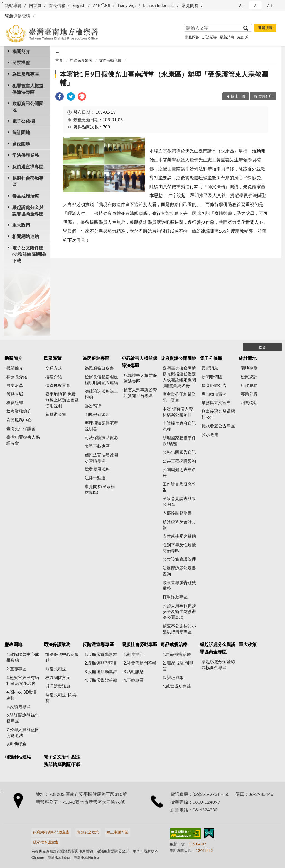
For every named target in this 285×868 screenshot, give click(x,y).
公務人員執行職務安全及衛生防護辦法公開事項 (179, 611)
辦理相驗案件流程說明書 (101, 426)
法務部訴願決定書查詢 (179, 571)
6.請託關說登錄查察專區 (23, 718)
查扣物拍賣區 (214, 394)
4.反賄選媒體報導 (101, 680)
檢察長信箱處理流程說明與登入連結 (101, 380)
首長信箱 (57, 5)
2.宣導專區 (16, 669)
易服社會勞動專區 (28, 181)
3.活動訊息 (134, 671)
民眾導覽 (21, 63)
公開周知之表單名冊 (179, 472)
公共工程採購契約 (179, 461)
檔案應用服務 (97, 469)
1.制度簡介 (134, 654)
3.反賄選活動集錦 (101, 671)
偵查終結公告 (214, 385)
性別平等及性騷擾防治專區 (179, 548)
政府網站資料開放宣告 (51, 832)
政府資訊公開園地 (28, 106)
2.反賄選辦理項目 (101, 663)
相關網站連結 (26, 236)
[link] (60, 97)
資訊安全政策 (88, 832)
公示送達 (210, 434)
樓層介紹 (54, 377)
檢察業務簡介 (19, 411)
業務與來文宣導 (216, 403)
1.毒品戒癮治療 (177, 654)
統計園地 (21, 132)
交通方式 (54, 368)
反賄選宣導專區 (28, 167)
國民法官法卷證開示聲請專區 (101, 458)
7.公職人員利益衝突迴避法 (23, 732)
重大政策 (21, 225)
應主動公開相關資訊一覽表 (179, 397)
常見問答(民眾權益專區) (100, 489)
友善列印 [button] (266, 96)
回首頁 (35, 5)
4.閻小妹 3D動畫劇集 (22, 695)
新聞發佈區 (212, 377)
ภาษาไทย (101, 5)
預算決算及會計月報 (179, 524)
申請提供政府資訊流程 (179, 426)
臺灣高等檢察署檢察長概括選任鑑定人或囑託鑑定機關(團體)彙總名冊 (179, 377)
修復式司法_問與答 (61, 698)
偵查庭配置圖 (58, 385)
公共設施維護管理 (179, 559)
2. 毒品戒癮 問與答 (178, 666)
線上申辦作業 (117, 832)
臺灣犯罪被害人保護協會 (23, 440)
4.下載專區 (134, 680)
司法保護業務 (26, 155)
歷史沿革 (15, 385)
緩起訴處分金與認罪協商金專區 (28, 210)
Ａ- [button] (241, 5)
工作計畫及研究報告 (179, 487)
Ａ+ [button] (270, 5)
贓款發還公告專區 (218, 426)
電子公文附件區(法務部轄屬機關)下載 (29, 254)
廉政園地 (21, 144)
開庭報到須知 (97, 414)
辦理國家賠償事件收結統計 (179, 441)
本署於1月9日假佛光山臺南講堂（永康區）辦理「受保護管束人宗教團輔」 (164, 78)
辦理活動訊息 (110, 60)
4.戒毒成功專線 (177, 686)
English (79, 5)
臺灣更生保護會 (21, 428)
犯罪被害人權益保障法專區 (28, 89)
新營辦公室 (56, 414)
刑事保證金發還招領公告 (218, 414)
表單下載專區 (97, 446)
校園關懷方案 (58, 677)
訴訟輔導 (210, 37)
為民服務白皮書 (99, 368)
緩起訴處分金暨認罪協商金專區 (218, 664)
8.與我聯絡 (16, 744)
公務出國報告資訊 (179, 452)
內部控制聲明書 (177, 513)
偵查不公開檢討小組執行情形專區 (179, 629)
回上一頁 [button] (238, 96)
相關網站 (249, 403)
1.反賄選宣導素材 (101, 654)
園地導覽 (249, 368)
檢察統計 (249, 377)
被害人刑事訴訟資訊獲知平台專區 (140, 393)
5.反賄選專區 (19, 706)
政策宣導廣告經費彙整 (179, 585)
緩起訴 (243, 37)
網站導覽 (13, 5)
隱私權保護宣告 (46, 842)
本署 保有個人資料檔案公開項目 (178, 412)
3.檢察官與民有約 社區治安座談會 (23, 680)
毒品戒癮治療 (26, 196)
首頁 (59, 60)
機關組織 (15, 403)
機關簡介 (21, 51)
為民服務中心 (19, 420)
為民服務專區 (26, 74)
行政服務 (249, 385)
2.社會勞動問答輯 (140, 663)
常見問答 (190, 5)
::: (3, 3)
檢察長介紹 (17, 377)
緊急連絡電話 (18, 16)
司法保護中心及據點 (62, 657)
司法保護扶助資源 (101, 437)
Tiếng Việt (127, 5)
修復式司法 (56, 669)
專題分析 (249, 394)
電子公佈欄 (23, 121)
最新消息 (227, 37)
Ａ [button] (255, 5)
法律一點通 (95, 478)
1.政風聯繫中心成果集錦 (23, 657)
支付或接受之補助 (179, 536)
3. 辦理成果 (173, 677)
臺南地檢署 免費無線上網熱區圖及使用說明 (62, 400)
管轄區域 (15, 394)
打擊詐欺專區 (175, 597)
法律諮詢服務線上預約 (101, 394)
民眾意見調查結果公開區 (179, 501)
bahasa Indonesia (159, 5)
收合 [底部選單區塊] (262, 347)
